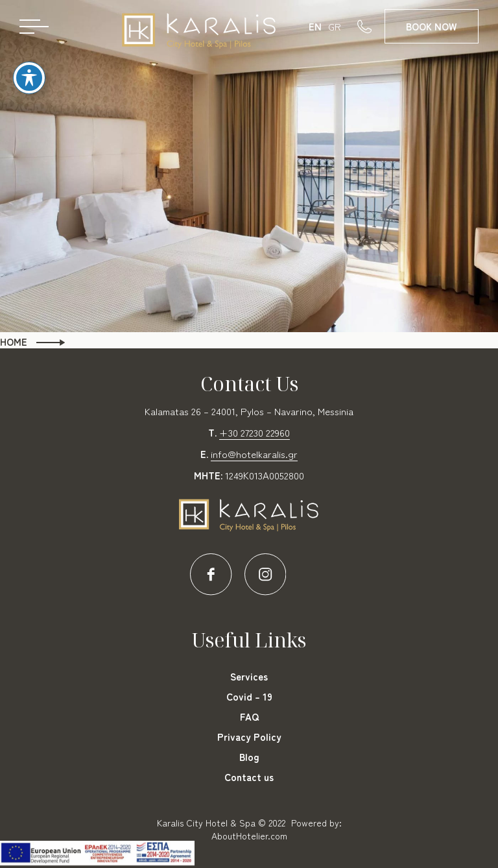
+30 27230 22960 (255, 432)
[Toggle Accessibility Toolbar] (29, 68)
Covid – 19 (249, 696)
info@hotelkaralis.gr (254, 454)
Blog (249, 757)
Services (249, 676)
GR (335, 26)
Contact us (249, 777)
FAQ (249, 717)
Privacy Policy (249, 737)
